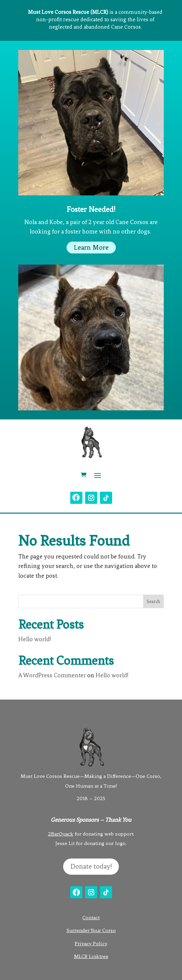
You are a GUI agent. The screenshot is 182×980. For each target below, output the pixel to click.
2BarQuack (61, 834)
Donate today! (91, 866)
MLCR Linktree (91, 956)
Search (153, 602)
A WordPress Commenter (52, 675)
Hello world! (35, 639)
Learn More (91, 248)
